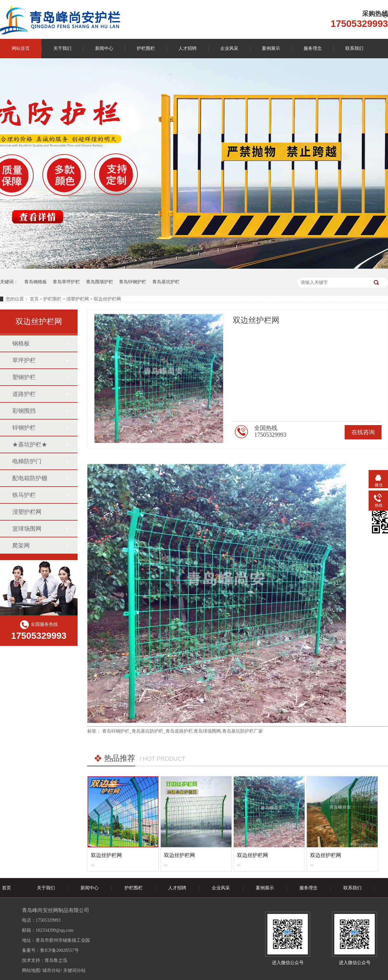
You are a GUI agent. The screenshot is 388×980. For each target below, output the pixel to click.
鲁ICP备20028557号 (59, 950)
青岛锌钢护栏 (133, 282)
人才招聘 (188, 48)
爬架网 (21, 546)
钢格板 (21, 344)
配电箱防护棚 (30, 478)
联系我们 (354, 48)
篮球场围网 (27, 529)
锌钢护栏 (24, 428)
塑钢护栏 (24, 377)
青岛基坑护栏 (166, 282)
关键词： (9, 282)
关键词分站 (74, 970)
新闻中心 (104, 48)
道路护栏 (24, 394)
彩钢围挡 (24, 411)
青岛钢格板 (36, 282)
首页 (34, 299)
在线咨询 (363, 432)
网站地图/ (32, 970)
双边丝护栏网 (106, 855)
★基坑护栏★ (30, 445)
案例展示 (271, 48)
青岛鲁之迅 (56, 960)
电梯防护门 (27, 461)
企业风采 (229, 48)
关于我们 (62, 48)
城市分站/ (52, 970)
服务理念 (313, 48)
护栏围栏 (146, 48)
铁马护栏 (24, 495)
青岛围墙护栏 (100, 282)
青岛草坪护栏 (66, 282)
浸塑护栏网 (27, 512)
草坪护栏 (24, 360)
